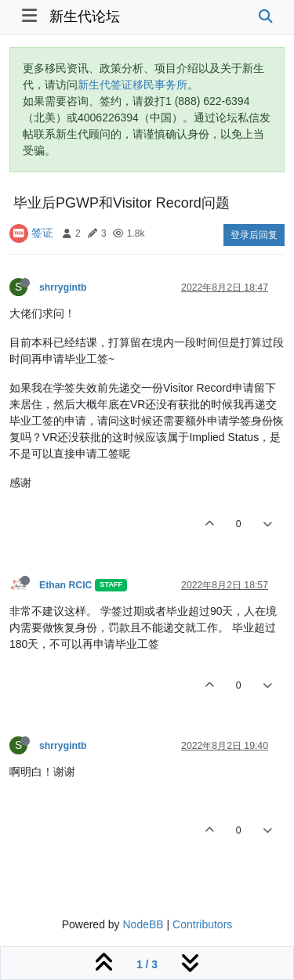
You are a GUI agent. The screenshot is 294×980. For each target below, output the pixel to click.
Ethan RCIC (65, 585)
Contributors (202, 924)
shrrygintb (63, 287)
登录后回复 (254, 235)
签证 (42, 233)
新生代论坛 (85, 16)
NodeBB (143, 924)
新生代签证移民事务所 (132, 85)
